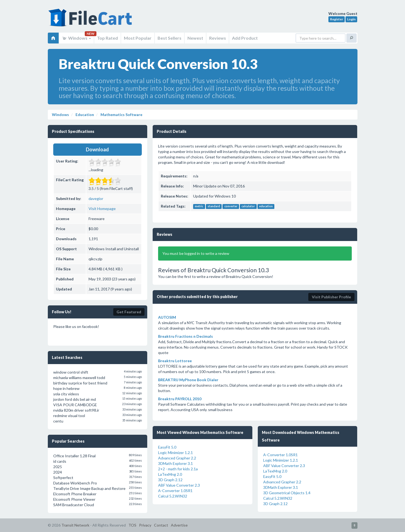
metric (199, 206)
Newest (195, 38)
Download (97, 149)
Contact (161, 525)
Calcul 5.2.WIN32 (173, 496)
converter (231, 206)
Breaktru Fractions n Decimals (186, 336)
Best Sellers (169, 38)
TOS (132, 525)
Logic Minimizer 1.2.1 (175, 453)
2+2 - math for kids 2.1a (178, 469)
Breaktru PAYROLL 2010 (180, 399)
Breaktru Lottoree (175, 361)
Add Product (245, 38)
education (266, 206)
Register (337, 19)
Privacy (145, 525)
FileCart (91, 20)
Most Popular (138, 38)
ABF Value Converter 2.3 (179, 485)
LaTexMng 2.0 (170, 474)
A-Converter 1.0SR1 (175, 491)
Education (84, 115)
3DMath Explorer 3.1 (175, 463)
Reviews (218, 38)
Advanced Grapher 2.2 (177, 458)
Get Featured (129, 312)
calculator (248, 206)
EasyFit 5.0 (167, 447)
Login (351, 19)
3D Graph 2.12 (170, 480)
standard (214, 206)
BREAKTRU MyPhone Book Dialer (188, 380)
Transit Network (75, 525)
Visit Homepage (102, 209)
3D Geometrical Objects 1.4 (287, 493)
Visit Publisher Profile (331, 297)
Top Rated (107, 38)
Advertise (179, 525)
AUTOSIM (167, 317)
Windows (76, 38)
